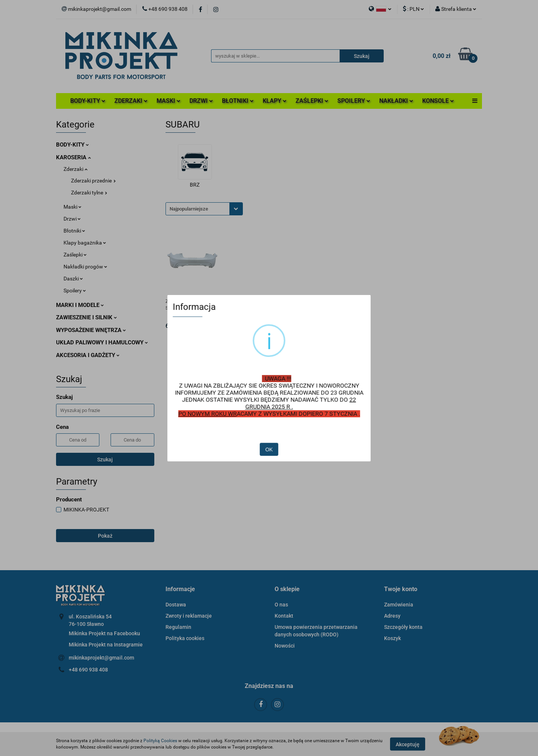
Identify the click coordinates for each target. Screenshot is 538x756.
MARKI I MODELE (80, 305)
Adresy (392, 616)
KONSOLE (438, 101)
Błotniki (74, 231)
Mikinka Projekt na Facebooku (104, 633)
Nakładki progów (85, 267)
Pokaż (105, 536)
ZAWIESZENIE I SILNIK (86, 317)
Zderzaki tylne (89, 193)
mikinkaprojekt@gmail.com (101, 658)
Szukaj (105, 460)
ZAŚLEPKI (312, 101)
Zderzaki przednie (93, 181)
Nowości (285, 646)
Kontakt (284, 616)
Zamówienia (399, 605)
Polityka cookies (185, 638)
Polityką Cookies (160, 741)
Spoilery (75, 291)
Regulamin (178, 627)
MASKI (168, 101)
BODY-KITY (88, 101)
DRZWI (201, 101)
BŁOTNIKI (238, 101)
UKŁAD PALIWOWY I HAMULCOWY (102, 342)
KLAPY (275, 101)
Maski (72, 207)
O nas (281, 605)
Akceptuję (408, 744)
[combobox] (204, 209)
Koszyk (392, 638)
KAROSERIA (73, 157)
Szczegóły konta (403, 627)
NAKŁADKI (396, 101)
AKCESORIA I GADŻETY (88, 355)
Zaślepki (75, 255)
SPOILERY (354, 101)
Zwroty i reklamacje (189, 616)
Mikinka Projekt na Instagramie (106, 645)
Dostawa (176, 605)
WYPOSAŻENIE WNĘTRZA (91, 330)
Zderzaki (75, 169)
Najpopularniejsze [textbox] (189, 209)
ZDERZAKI (131, 101)
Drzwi (72, 219)
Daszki (73, 279)
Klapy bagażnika (85, 243)
